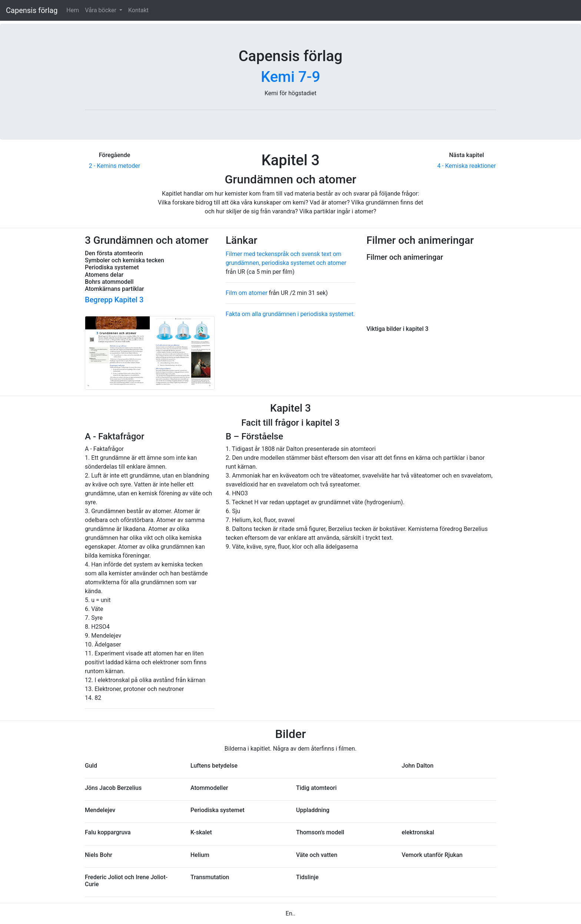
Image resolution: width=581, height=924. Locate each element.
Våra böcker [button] (101, 10)
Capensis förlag (32, 10)
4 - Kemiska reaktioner (467, 166)
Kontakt (138, 10)
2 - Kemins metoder (114, 166)
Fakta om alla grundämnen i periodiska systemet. (290, 314)
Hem (73, 10)
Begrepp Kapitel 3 (114, 300)
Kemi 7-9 (290, 77)
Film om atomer (247, 293)
